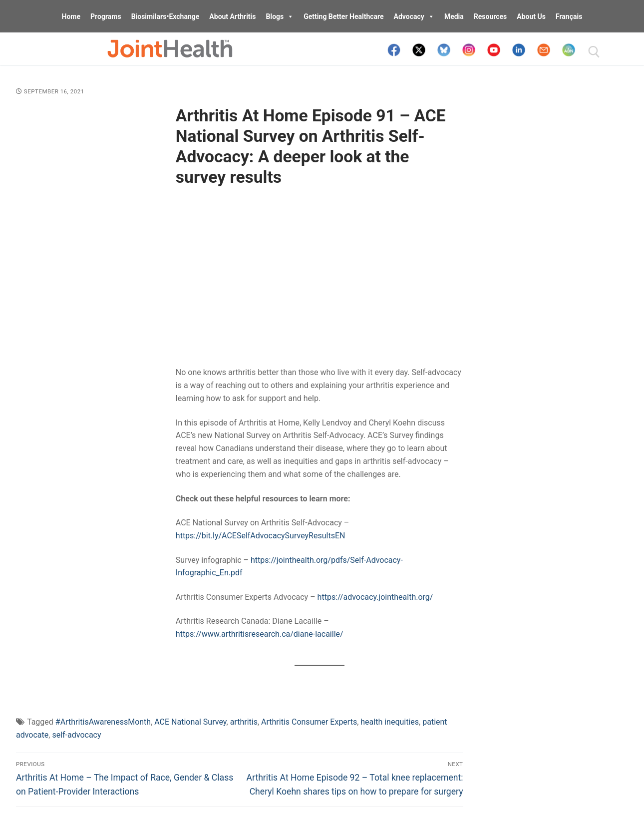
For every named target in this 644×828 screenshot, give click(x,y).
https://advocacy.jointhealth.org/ (375, 597)
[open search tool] (594, 52)
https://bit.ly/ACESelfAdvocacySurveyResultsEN (261, 536)
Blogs (280, 16)
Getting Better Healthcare (343, 16)
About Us (531, 16)
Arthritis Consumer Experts (309, 722)
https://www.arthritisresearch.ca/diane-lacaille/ (260, 634)
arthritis (244, 722)
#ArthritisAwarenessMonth (103, 722)
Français (569, 16)
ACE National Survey (190, 722)
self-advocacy (76, 735)
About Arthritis (232, 16)
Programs (106, 16)
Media (454, 16)
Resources (490, 16)
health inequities (390, 722)
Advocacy (414, 16)
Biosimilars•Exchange (165, 16)
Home (71, 16)
